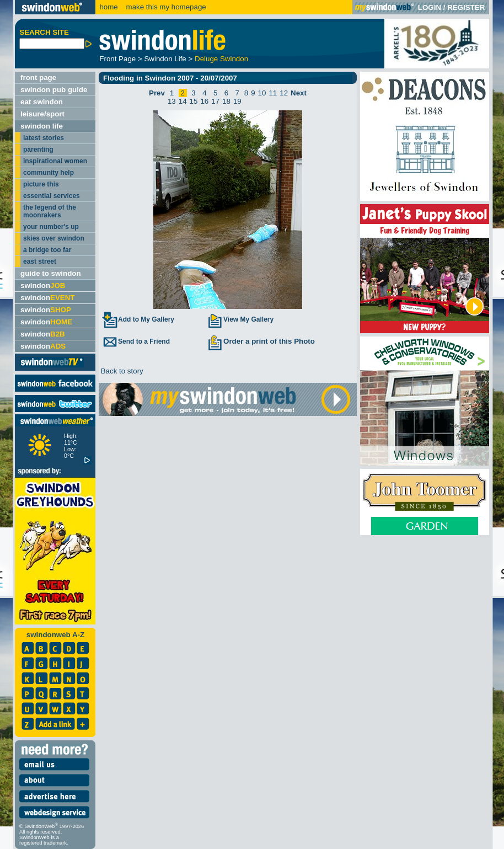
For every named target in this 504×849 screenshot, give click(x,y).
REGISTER (466, 7)
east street (40, 261)
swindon (43, 285)
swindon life (42, 126)
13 (172, 101)
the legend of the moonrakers (50, 211)
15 (194, 101)
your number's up (51, 227)
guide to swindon (51, 273)
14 (183, 101)
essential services (52, 196)
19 (237, 101)
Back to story (121, 371)
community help (49, 173)
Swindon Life (165, 59)
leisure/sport (42, 114)
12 (284, 93)
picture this (41, 184)
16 (204, 101)
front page (38, 78)
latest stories (44, 138)
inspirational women (55, 161)
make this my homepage (165, 7)
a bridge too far (47, 250)
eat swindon (42, 102)
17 (215, 101)
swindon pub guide (54, 90)
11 (273, 93)
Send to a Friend (136, 341)
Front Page (117, 59)
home (108, 7)
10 (262, 93)
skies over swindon (54, 238)
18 (226, 101)
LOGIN (430, 7)
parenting (38, 149)
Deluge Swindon (221, 59)
